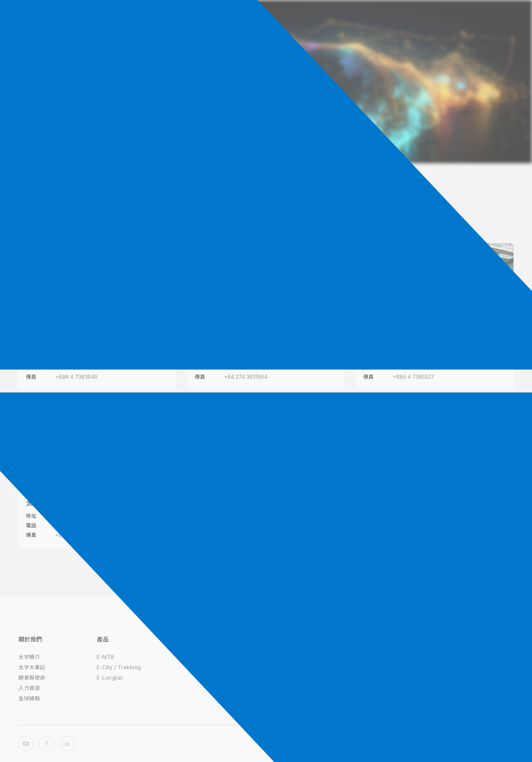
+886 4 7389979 (77, 367)
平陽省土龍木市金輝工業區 (86, 516)
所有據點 (223, 212)
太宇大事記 (32, 667)
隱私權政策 (281, 657)
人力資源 (29, 688)
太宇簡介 (29, 657)
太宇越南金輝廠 (49, 503)
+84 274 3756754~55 (82, 525)
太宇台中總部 (46, 345)
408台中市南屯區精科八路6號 (91, 358)
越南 (310, 212)
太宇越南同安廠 (218, 345)
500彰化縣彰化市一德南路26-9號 (432, 358)
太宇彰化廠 (380, 345)
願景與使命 (32, 678)
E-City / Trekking (119, 667)
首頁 (250, 118)
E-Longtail (110, 678)
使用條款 (279, 667)
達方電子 (203, 657)
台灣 (270, 212)
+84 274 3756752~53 (251, 367)
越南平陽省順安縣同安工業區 (258, 358)
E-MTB (106, 657)
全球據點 (276, 118)
